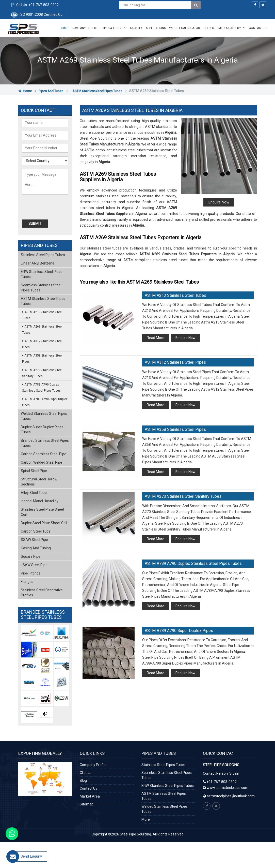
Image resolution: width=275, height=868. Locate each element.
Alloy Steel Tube (34, 493)
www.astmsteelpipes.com (226, 788)
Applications (156, 28)
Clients (209, 28)
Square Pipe (31, 556)
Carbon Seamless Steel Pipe (44, 454)
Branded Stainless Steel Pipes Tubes (45, 443)
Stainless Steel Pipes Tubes (43, 255)
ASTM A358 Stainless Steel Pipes (175, 429)
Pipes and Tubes (51, 91)
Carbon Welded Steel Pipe (42, 462)
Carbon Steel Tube (36, 531)
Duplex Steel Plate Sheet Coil (44, 523)
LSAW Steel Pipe (34, 565)
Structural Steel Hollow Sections (39, 482)
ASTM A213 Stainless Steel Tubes (175, 295)
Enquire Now (219, 202)
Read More (156, 338)
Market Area (90, 796)
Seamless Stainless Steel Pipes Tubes (41, 288)
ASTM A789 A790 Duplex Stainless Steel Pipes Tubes (193, 563)
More (146, 819)
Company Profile (85, 28)
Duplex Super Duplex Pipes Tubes (42, 430)
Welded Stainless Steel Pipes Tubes (44, 416)
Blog (83, 781)
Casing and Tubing (36, 548)
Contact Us (258, 28)
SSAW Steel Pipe (34, 540)
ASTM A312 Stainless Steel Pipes (175, 362)
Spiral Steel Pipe (34, 471)
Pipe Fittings (31, 573)
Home (64, 28)
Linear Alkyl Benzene (38, 263)
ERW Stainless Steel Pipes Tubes (42, 274)
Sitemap (87, 804)
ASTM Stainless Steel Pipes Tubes (97, 91)
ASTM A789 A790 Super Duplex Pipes (179, 631)
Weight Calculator (185, 28)
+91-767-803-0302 (43, 5)
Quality (136, 28)
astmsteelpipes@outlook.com (231, 796)
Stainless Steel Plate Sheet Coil (43, 512)
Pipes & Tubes (114, 28)
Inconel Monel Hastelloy (40, 501)
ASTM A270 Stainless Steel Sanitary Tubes (183, 496)
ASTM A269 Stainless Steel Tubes (42, 330)
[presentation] (51, 207)
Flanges (27, 582)
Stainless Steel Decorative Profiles (42, 593)
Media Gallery (232, 28)
